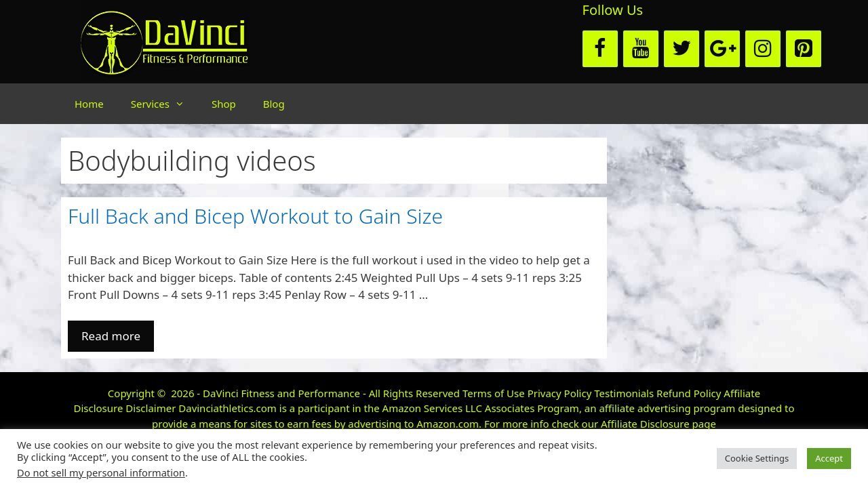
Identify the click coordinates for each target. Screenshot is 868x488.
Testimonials (624, 393)
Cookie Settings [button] (757, 458)
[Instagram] (763, 49)
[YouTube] (641, 49)
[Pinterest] (804, 49)
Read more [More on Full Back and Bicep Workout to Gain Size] (111, 336)
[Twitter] (682, 49)
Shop (224, 104)
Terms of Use (494, 393)
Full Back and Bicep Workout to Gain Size (255, 216)
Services (164, 104)
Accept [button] (829, 458)
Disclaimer (151, 408)
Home (89, 104)
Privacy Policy (560, 393)
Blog (274, 104)
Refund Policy (689, 393)
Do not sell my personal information (101, 472)
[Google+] (722, 49)
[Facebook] (600, 49)
